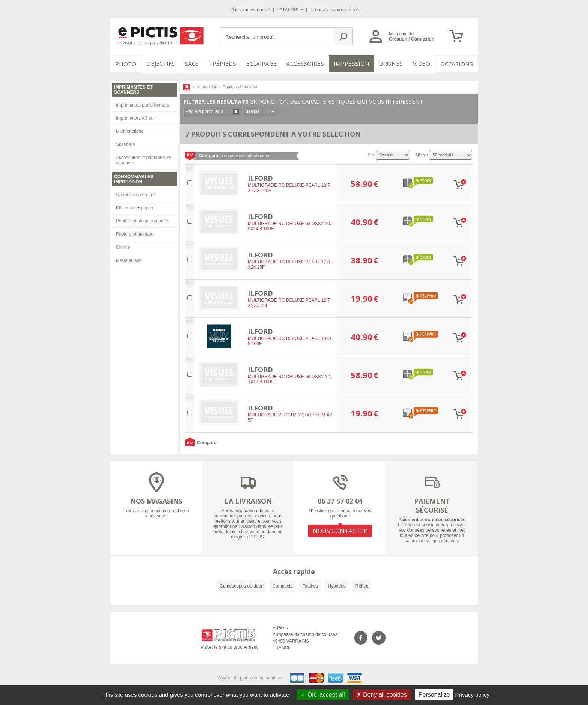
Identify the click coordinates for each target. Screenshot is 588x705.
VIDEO (422, 64)
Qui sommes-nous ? (251, 10)
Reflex (362, 585)
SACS (193, 64)
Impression (353, 64)
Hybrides (337, 585)
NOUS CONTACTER (340, 530)
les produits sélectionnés (235, 155)
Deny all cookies (382, 695)
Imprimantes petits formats (142, 104)
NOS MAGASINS (156, 500)
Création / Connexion (412, 39)
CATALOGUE (291, 10)
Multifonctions (130, 131)
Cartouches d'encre (135, 194)
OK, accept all (323, 695)
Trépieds (227, 64)
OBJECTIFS (160, 64)
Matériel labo (129, 260)
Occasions (458, 64)
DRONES (391, 64)
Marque (252, 111)
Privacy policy (472, 695)
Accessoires (308, 64)
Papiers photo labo (135, 233)
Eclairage (265, 64)
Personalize (434, 695)
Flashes (310, 585)
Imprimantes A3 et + (136, 117)
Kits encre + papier (135, 207)
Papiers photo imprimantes (143, 220)
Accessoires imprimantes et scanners (143, 159)
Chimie (123, 247)
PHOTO (125, 64)
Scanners (125, 144)
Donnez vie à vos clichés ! (335, 10)
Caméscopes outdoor (241, 585)
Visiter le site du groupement (229, 648)
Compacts (282, 585)
